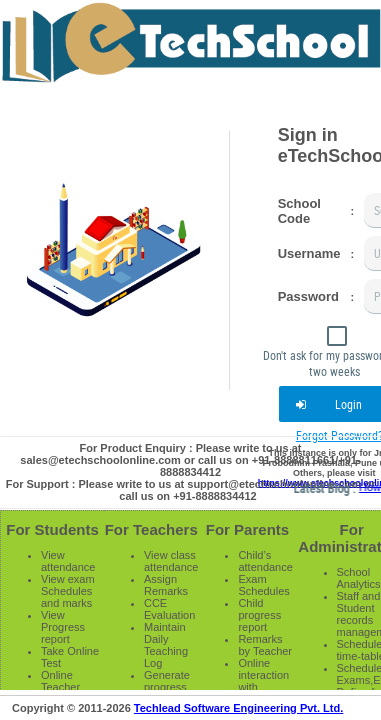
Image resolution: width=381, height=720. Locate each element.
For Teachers (151, 529)
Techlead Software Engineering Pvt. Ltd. (238, 708)
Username (309, 253)
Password (308, 296)
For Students (52, 529)
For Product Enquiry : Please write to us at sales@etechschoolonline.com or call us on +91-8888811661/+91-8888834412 (190, 460)
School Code (299, 211)
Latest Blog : (344, 488)
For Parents (247, 529)
